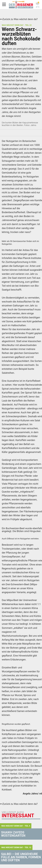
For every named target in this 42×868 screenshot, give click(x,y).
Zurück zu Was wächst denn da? (19, 19)
